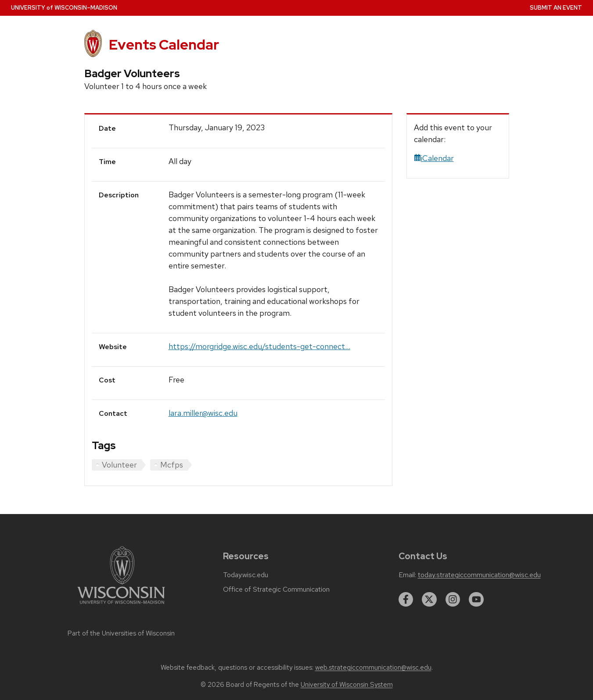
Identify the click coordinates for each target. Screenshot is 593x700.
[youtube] (476, 600)
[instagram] (453, 600)
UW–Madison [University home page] (64, 8)
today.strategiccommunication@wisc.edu (479, 575)
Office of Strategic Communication (276, 589)
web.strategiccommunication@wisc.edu (373, 668)
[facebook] (406, 600)
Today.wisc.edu (246, 575)
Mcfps (172, 465)
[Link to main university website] (121, 605)
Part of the (121, 633)
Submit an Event (556, 8)
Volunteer (119, 465)
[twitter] (429, 600)
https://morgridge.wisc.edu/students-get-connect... (259, 346)
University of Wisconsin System (347, 685)
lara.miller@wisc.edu (203, 413)
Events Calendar (164, 45)
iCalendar (434, 158)
